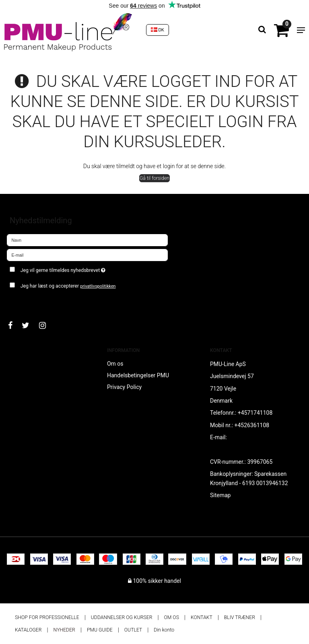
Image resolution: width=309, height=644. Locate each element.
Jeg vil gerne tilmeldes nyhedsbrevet (83, 269)
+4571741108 (255, 413)
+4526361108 (252, 425)
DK (158, 30)
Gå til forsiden (154, 178)
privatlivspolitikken (98, 286)
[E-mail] (87, 255)
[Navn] (87, 240)
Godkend (27, 302)
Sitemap (220, 495)
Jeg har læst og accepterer (68, 286)
